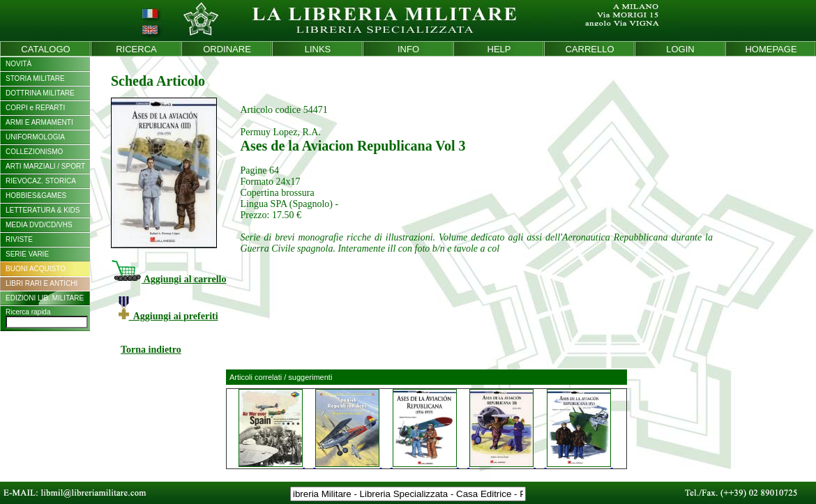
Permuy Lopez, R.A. (280, 132)
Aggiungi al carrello (168, 279)
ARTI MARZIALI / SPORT (45, 166)
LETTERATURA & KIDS (43, 210)
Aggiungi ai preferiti (168, 316)
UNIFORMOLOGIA (35, 137)
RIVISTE (19, 239)
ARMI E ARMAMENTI (39, 122)
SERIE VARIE (27, 254)
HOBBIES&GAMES (36, 196)
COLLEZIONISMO (34, 152)
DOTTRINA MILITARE (40, 93)
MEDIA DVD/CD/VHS (39, 225)
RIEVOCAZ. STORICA (41, 181)
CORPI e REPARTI (35, 108)
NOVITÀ (18, 64)
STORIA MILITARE (35, 78)
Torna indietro (151, 350)
